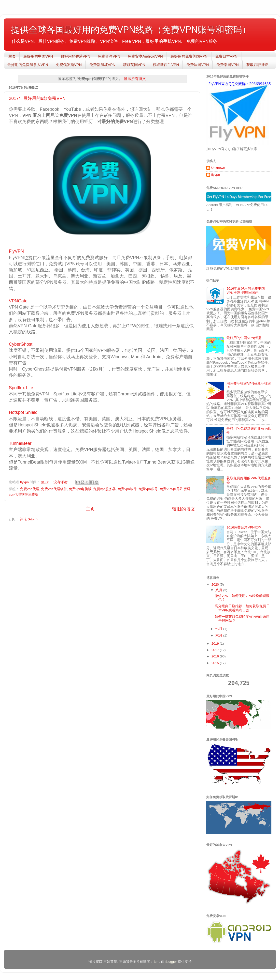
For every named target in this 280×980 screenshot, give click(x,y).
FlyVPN (16, 251)
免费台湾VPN (109, 56)
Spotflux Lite (21, 388)
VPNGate (18, 301)
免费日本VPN (226, 56)
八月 (219, 590)
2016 (216, 656)
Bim (156, 962)
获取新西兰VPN (166, 65)
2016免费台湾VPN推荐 (244, 527)
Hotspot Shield (23, 412)
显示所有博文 (135, 79)
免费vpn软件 (127, 489)
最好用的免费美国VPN (189, 56)
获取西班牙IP (257, 65)
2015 (216, 663)
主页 (12, 56)
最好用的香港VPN (76, 56)
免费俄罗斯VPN (69, 65)
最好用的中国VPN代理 (244, 338)
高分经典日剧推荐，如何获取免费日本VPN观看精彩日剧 (242, 608)
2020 (216, 584)
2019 (216, 644)
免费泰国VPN (228, 65)
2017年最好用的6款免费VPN (37, 98)
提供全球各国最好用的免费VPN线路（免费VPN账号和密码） (131, 30)
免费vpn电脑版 (80, 489)
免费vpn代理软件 (54, 489)
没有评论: (61, 482)
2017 (216, 650)
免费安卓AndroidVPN (145, 56)
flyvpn (216, 175)
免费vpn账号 (148, 489)
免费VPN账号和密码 (175, 489)
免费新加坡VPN (102, 65)
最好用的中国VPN (38, 56)
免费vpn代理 (30, 489)
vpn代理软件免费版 (24, 494)
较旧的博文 (184, 509)
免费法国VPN (198, 65)
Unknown (218, 168)
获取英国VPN (134, 65)
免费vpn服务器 (105, 489)
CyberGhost (21, 344)
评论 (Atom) (29, 519)
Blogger (171, 962)
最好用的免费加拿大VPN (28, 65)
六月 (219, 635)
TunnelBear (21, 443)
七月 (219, 629)
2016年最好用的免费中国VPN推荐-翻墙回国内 (246, 290)
